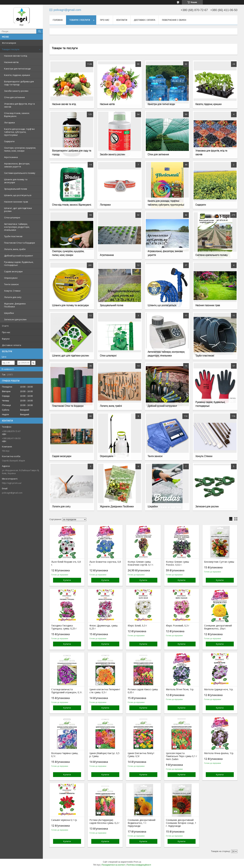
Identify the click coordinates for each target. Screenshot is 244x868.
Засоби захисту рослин (16, 91)
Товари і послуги (11, 49)
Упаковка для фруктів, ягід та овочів (19, 105)
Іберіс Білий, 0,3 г (137, 626)
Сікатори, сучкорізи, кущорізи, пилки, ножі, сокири (20, 149)
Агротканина (11, 157)
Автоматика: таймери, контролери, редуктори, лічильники (17, 227)
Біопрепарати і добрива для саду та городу (19, 83)
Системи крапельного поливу (20, 173)
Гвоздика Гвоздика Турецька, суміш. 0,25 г (64, 627)
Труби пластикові (13, 236)
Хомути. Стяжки (12, 291)
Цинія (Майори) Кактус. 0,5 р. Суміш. (104, 755)
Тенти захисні (11, 284)
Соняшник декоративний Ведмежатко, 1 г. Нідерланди (142, 823)
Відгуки (6, 339)
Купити (67, 580)
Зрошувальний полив (16, 189)
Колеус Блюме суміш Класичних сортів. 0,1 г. (141, 563)
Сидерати (9, 141)
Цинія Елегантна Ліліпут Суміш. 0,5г (141, 755)
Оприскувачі (11, 278)
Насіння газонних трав (16, 202)
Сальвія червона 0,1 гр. (64, 820)
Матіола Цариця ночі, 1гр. (219, 689)
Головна (58, 20)
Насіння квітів (11, 62)
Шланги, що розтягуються (18, 195)
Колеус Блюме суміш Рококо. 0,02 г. (177, 563)
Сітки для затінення (14, 97)
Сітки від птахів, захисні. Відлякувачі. (17, 115)
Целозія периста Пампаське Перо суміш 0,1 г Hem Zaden (181, 756)
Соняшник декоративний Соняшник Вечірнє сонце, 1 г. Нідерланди (181, 823)
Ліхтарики (9, 123)
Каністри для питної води (17, 69)
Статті (5, 326)
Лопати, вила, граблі (15, 249)
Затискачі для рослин (15, 319)
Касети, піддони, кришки (17, 75)
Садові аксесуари (13, 271)
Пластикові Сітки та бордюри (20, 243)
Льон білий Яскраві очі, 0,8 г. (66, 563)
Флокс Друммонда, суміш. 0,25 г (104, 627)
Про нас (6, 332)
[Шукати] (40, 31)
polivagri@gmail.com (12, 493)
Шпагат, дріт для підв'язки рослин (18, 210)
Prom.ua (137, 862)
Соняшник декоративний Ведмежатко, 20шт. (218, 627)
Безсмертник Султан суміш (219, 562)
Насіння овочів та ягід (16, 56)
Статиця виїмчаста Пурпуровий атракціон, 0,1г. (67, 691)
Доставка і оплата (12, 345)
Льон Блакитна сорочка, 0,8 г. (105, 563)
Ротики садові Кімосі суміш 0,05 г (143, 691)
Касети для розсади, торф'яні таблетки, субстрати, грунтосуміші (19, 132)
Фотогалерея (9, 43)
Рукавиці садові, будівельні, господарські (19, 263)
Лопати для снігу (13, 297)
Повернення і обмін (174, 20)
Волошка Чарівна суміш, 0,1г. (65, 755)
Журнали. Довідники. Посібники (15, 305)
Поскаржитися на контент (113, 865)
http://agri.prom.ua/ (12, 483)
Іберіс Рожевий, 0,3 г (178, 626)
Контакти (122, 20)
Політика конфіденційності (139, 865)
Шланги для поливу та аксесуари (16, 181)
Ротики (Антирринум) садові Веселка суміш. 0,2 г (104, 821)
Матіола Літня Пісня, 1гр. (180, 689)
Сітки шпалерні (12, 217)
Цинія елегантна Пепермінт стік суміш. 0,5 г (105, 691)
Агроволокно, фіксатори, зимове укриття (17, 165)
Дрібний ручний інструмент (19, 256)
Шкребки (9, 313)
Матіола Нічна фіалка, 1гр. (219, 753)
